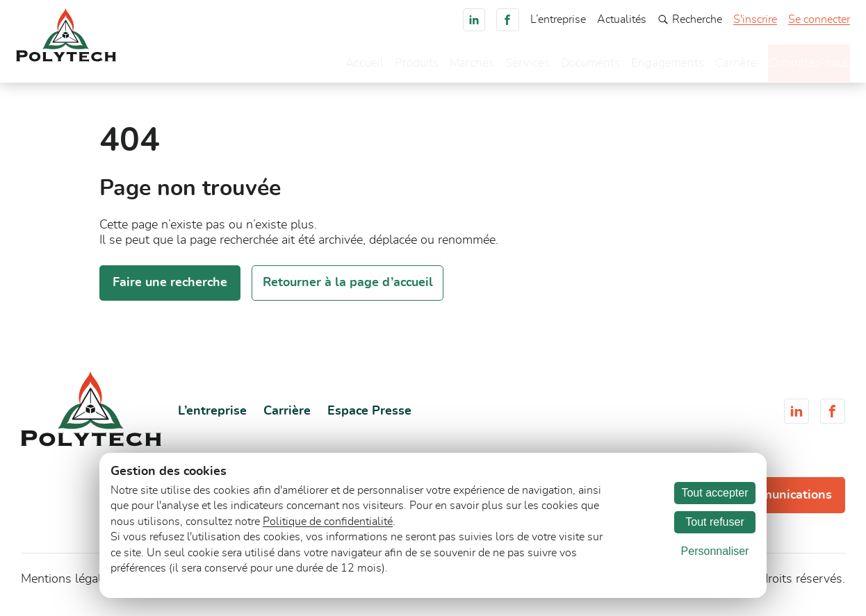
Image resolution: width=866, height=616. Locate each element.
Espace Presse (369, 417)
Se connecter (819, 19)
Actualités (622, 19)
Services (500, 66)
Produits (386, 66)
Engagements (645, 66)
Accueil (332, 66)
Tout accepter (714, 493)
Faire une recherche (170, 290)
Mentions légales (67, 586)
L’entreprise (558, 19)
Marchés (443, 66)
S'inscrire (755, 19)
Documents (565, 66)
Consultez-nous (798, 65)
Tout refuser (714, 522)
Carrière (714, 66)
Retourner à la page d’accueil (348, 290)
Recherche (690, 19)
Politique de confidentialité (328, 522)
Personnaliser (715, 551)
